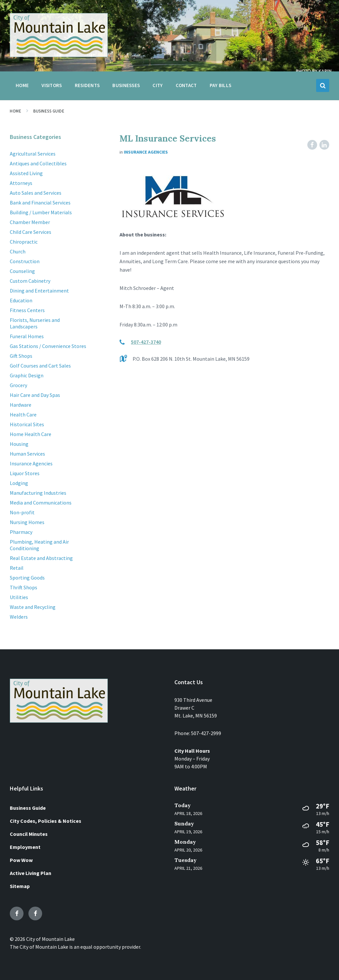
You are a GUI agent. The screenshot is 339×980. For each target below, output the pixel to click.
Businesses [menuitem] (126, 85)
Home (16, 111)
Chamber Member (30, 222)
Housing (19, 444)
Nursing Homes (27, 522)
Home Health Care (31, 434)
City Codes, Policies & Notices (46, 821)
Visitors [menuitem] (52, 85)
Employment (25, 847)
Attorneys (21, 183)
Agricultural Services (33, 154)
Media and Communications (41, 503)
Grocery (18, 385)
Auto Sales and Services (36, 193)
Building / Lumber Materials (41, 212)
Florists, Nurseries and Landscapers (35, 323)
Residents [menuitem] (87, 85)
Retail (17, 568)
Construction (25, 261)
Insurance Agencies (146, 152)
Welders (19, 617)
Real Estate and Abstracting (41, 558)
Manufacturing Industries (38, 493)
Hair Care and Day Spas (35, 395)
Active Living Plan (31, 873)
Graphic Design (27, 375)
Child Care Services (31, 232)
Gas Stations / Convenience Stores (48, 346)
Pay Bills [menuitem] (221, 85)
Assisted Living (26, 173)
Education (21, 300)
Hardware (21, 405)
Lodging (19, 483)
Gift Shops (21, 356)
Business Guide (49, 111)
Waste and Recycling (33, 607)
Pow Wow (21, 860)
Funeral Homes (27, 336)
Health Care (23, 415)
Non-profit (22, 512)
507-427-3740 (146, 342)
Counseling (22, 271)
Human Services (27, 454)
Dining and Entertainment (39, 291)
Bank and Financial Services (40, 203)
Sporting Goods (27, 578)
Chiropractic (24, 242)
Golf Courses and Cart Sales (40, 366)
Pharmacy (21, 532)
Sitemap (20, 886)
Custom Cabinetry (30, 281)
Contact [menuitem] (186, 85)
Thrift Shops (24, 587)
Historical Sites (27, 424)
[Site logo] (59, 55)
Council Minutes (29, 834)
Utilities (19, 597)
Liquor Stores (25, 473)
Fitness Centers (27, 310)
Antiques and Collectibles (38, 163)
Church (18, 251)
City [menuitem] (158, 85)
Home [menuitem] (22, 85)
